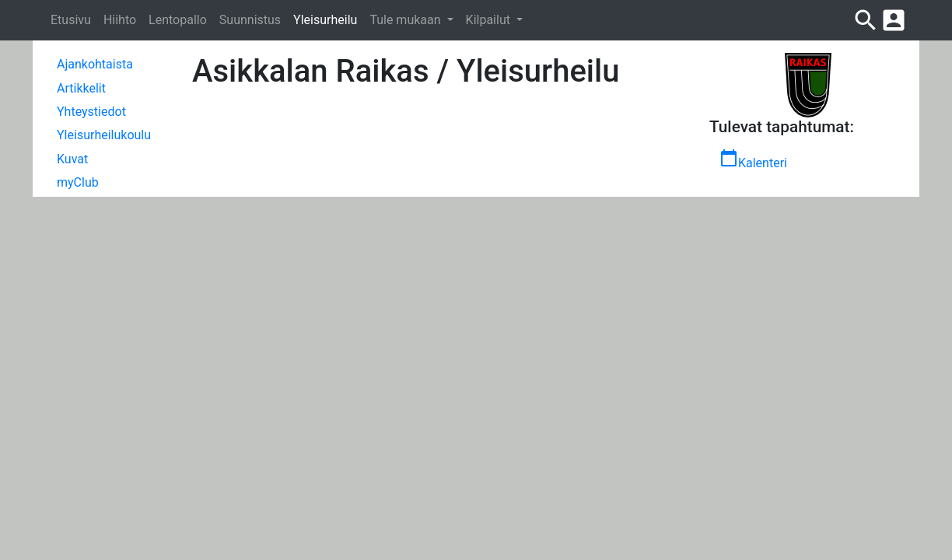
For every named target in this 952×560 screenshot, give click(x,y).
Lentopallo (178, 20)
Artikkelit (81, 88)
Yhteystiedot (91, 112)
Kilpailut (490, 20)
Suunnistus (250, 20)
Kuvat (72, 159)
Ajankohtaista (95, 64)
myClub (78, 182)
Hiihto (120, 20)
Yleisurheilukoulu (104, 135)
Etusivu (71, 20)
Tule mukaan (406, 20)
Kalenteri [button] (753, 159)
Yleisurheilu (325, 20)
